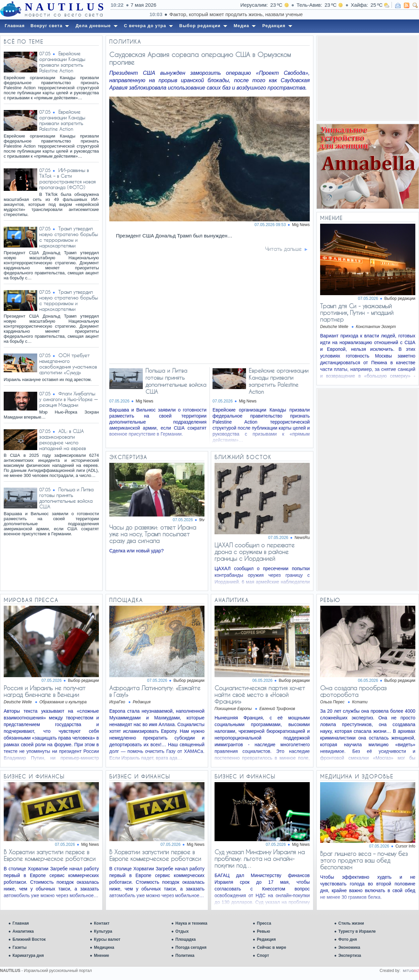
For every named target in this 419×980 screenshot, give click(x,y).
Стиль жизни (351, 923)
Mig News (301, 225)
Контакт (102, 923)
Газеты (19, 947)
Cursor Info (405, 846)
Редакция (266, 939)
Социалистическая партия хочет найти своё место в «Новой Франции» (260, 695)
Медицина (104, 947)
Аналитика (23, 931)
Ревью (263, 931)
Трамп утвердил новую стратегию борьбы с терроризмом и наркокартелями (69, 237)
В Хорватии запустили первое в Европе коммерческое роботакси (50, 855)
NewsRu (302, 538)
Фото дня (348, 939)
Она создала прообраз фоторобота (353, 691)
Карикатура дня (28, 956)
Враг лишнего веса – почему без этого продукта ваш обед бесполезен (364, 860)
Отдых (182, 931)
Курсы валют (107, 939)
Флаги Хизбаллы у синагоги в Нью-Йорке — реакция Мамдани (68, 399)
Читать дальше (283, 249)
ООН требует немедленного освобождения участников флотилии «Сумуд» (68, 364)
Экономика (349, 947)
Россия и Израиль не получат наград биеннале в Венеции (45, 691)
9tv (202, 520)
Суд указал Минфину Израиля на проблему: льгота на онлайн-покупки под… (260, 859)
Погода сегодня (191, 947)
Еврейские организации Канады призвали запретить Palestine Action (62, 62)
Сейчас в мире (271, 947)
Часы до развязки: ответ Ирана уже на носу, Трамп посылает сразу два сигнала (153, 534)
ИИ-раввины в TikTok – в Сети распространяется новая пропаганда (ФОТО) (67, 179)
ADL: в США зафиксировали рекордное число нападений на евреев (63, 440)
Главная (21, 923)
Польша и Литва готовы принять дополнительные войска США (66, 498)
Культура (103, 931)
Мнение (101, 956)
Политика (185, 956)
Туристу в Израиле (357, 931)
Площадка (186, 939)
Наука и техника (191, 923)
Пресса (264, 923)
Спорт (263, 956)
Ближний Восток (29, 939)
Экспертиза (350, 956)
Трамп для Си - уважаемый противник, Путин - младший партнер (357, 313)
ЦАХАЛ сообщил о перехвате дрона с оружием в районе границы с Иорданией (255, 552)
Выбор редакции (400, 298)
